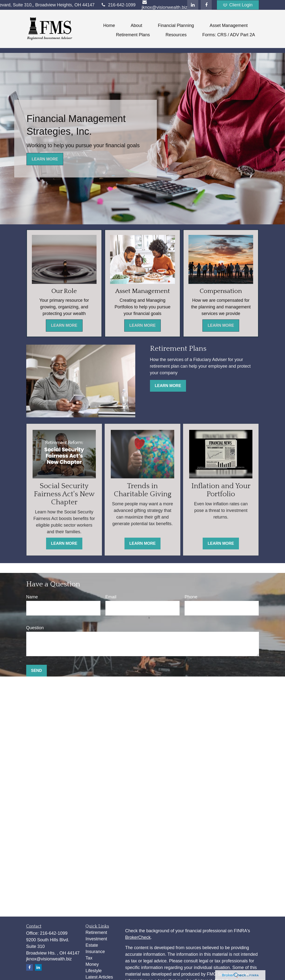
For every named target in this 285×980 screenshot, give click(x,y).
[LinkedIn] (193, 5)
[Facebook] (206, 5)
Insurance (95, 952)
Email (111, 597)
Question (35, 628)
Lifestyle (94, 971)
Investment (96, 939)
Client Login (238, 5)
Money (92, 964)
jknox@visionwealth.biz (49, 959)
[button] (109, 25)
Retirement (96, 932)
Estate (92, 945)
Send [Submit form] (37, 671)
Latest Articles (99, 977)
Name (32, 597)
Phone (191, 597)
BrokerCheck (138, 937)
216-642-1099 (118, 5)
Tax (89, 958)
